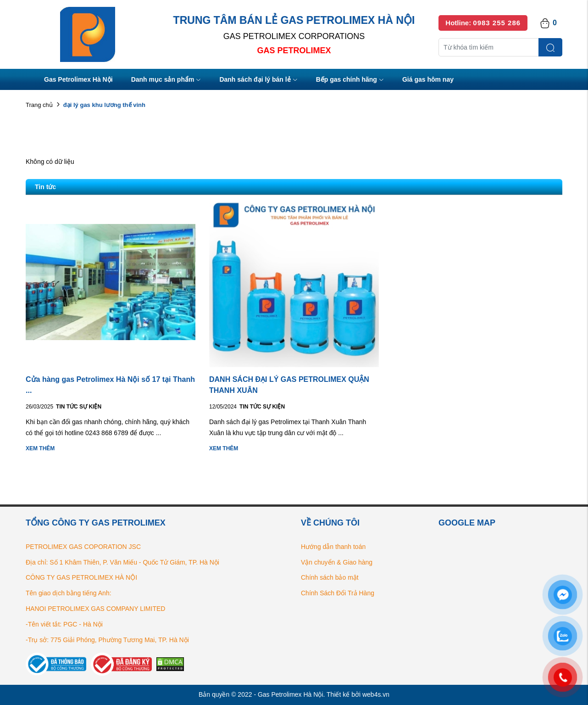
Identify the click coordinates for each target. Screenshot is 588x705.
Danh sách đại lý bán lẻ (258, 80)
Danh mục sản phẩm (166, 80)
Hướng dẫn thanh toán (333, 547)
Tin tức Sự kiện (79, 407)
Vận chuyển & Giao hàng (337, 562)
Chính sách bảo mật (330, 577)
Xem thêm (40, 448)
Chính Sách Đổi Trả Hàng (338, 593)
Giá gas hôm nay (428, 79)
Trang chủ (39, 105)
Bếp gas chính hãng (350, 80)
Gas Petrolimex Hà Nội (78, 79)
